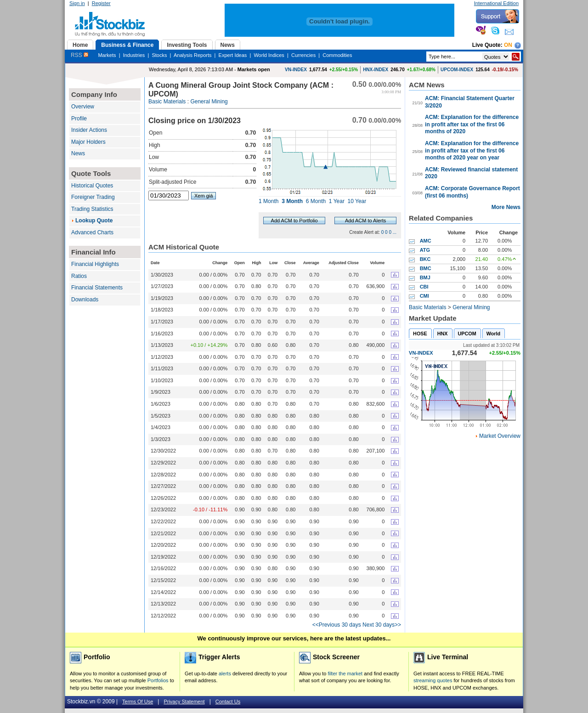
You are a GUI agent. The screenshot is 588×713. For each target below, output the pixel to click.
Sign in (77, 3)
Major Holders (88, 142)
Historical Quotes (92, 186)
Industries (134, 55)
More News (506, 207)
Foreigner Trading (93, 197)
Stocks (159, 55)
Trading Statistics (92, 209)
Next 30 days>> (382, 625)
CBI (424, 287)
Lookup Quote (94, 221)
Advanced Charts (92, 232)
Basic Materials (167, 102)
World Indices (269, 55)
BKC (425, 259)
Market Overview (500, 436)
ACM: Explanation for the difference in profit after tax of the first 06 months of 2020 (472, 124)
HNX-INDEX (376, 70)
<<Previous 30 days (337, 625)
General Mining (209, 102)
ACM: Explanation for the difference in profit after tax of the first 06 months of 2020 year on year (472, 150)
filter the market (345, 673)
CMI (424, 296)
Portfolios (158, 680)
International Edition (496, 3)
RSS (79, 55)
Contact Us (228, 702)
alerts (225, 673)
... (395, 232)
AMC (426, 241)
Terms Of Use (138, 702)
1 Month (269, 201)
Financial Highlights (95, 264)
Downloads (85, 300)
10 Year (357, 201)
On (508, 45)
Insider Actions (89, 130)
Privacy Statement (184, 702)
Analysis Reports (193, 55)
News (78, 153)
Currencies (303, 55)
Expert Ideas (233, 55)
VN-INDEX (296, 70)
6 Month (316, 201)
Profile (79, 119)
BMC (426, 268)
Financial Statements (97, 288)
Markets (107, 55)
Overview (83, 107)
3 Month (292, 201)
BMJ (425, 277)
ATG (425, 250)
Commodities (337, 55)
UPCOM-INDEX (457, 70)
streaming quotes (433, 680)
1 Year (337, 201)
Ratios (79, 276)
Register (101, 3)
